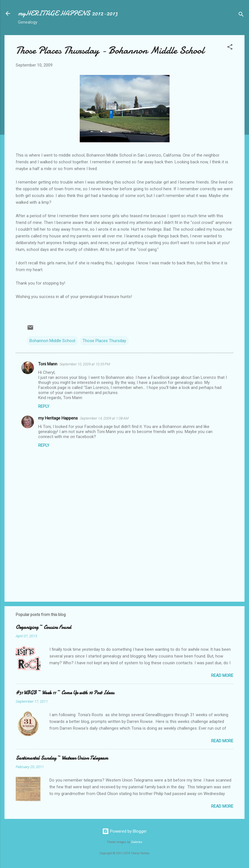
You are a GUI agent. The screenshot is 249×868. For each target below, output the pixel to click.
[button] (230, 48)
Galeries (137, 842)
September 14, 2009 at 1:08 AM (104, 418)
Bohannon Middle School (52, 341)
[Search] (241, 15)
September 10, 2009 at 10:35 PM (85, 364)
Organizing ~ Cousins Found (43, 627)
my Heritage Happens (58, 418)
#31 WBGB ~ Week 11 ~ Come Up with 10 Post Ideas (65, 693)
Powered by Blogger (124, 831)
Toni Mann (48, 364)
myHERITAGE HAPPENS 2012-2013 (68, 13)
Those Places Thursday (104, 341)
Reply (44, 406)
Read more (222, 675)
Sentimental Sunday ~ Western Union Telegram (62, 758)
